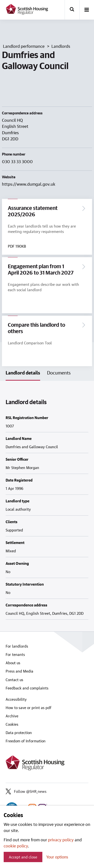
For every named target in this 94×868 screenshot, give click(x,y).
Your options (57, 857)
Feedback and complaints (27, 688)
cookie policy (16, 846)
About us (13, 663)
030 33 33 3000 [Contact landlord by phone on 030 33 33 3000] (17, 161)
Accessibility (16, 699)
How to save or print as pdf (29, 708)
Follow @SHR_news (26, 791)
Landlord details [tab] (23, 373)
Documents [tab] (59, 373)
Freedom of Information (26, 741)
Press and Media (19, 671)
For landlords (17, 646)
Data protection (19, 733)
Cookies (12, 724)
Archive (12, 716)
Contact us (14, 680)
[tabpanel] (47, 506)
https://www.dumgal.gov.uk (29, 184)
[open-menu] (87, 10)
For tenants (15, 654)
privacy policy (61, 840)
